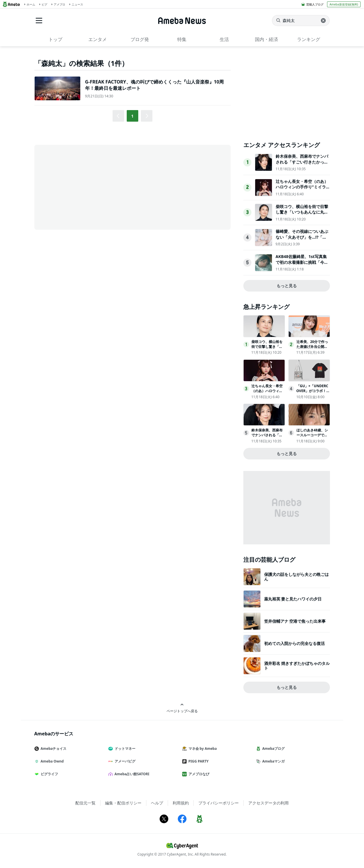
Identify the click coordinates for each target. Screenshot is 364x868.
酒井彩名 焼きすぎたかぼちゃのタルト (297, 666)
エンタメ (98, 39)
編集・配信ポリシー (123, 803)
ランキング (309, 39)
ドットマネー (124, 749)
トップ (55, 39)
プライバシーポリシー (219, 803)
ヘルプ (157, 803)
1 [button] (132, 116)
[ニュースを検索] (301, 21)
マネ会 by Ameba (202, 749)
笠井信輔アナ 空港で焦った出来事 (295, 621)
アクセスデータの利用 (268, 803)
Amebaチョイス (53, 749)
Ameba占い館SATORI (131, 774)
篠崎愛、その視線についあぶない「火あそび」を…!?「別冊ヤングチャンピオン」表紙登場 (302, 240)
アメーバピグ (124, 761)
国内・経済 (266, 39)
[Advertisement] (86, 187)
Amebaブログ (273, 749)
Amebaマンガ (273, 761)
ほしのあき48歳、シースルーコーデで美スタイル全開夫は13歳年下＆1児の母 (312, 437)
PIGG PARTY (198, 761)
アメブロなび (198, 774)
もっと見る (287, 286)
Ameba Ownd (51, 761)
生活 (224, 39)
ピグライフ (48, 774)
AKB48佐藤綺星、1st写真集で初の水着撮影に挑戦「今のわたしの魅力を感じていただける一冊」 (302, 265)
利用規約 (181, 803)
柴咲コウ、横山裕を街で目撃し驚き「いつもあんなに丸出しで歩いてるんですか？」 (302, 212)
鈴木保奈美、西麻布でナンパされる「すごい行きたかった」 (302, 162)
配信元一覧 (85, 803)
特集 (182, 39)
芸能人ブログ (315, 4)
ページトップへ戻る (182, 708)
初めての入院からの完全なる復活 (294, 643)
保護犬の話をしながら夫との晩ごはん (296, 577)
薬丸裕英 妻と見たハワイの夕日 (293, 599)
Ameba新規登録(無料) (344, 4)
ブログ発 (140, 39)
